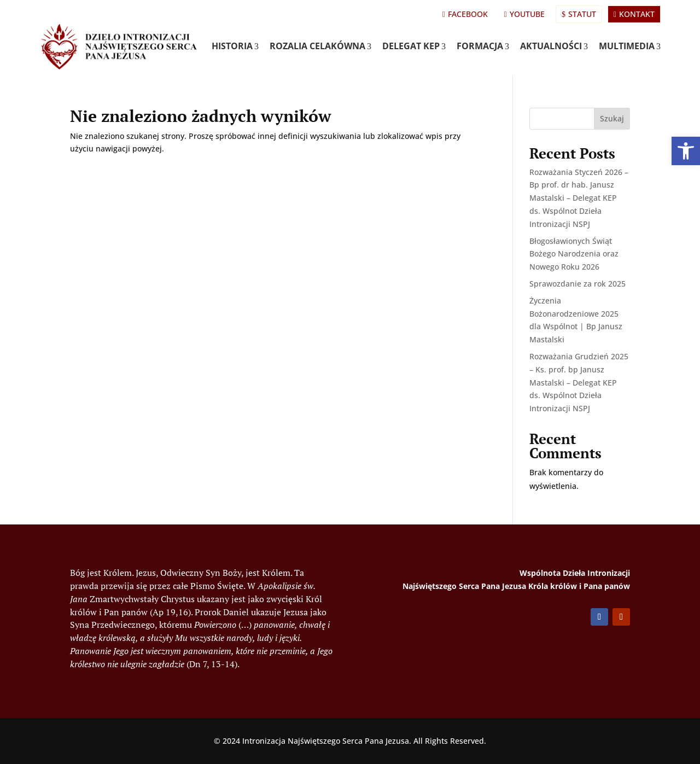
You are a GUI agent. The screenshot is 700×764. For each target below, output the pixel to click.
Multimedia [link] (630, 46)
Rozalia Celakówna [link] (320, 46)
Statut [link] (579, 14)
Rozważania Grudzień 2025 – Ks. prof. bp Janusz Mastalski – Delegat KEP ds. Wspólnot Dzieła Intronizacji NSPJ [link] (579, 382)
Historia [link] (235, 46)
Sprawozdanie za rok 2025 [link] (577, 284)
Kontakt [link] (634, 14)
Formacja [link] (483, 46)
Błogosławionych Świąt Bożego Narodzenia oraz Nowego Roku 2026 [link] (574, 254)
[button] (599, 617)
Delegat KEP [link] (414, 46)
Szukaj (612, 118)
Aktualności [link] (554, 46)
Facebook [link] (465, 14)
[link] (686, 151)
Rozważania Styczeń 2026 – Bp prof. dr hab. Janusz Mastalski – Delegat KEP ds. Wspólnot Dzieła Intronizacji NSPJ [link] (579, 198)
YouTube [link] (524, 14)
